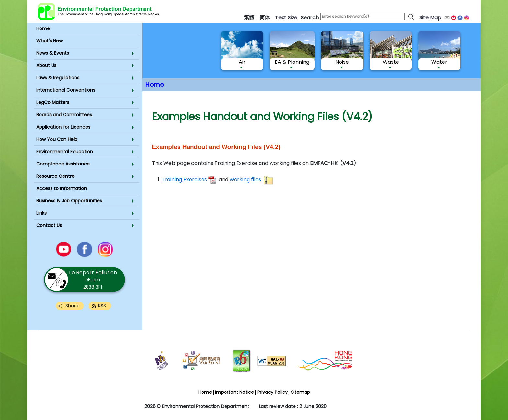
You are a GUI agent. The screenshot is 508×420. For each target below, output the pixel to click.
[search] (411, 17)
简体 (265, 17)
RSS (102, 306)
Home (155, 85)
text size (286, 18)
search (310, 18)
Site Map (430, 18)
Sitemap (300, 392)
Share (72, 306)
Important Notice (235, 392)
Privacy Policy (272, 392)
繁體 (249, 17)
